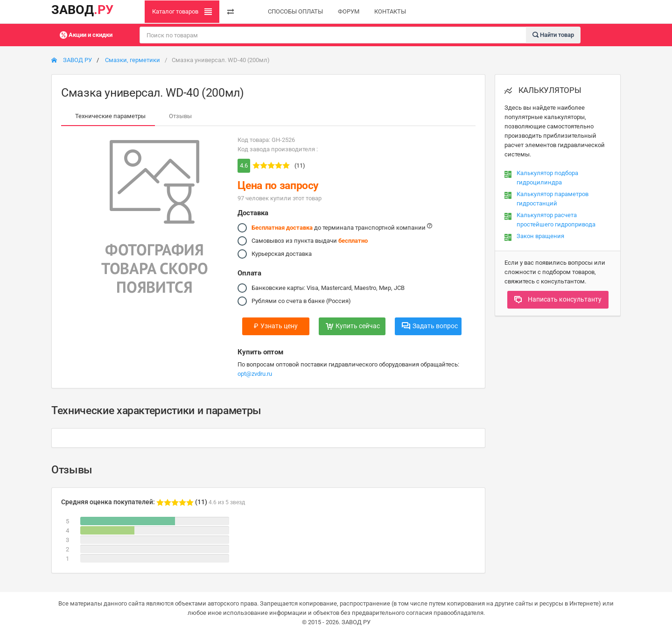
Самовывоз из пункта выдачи (310, 241)
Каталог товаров (182, 12)
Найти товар (553, 34)
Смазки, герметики (133, 60)
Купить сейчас (353, 326)
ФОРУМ (349, 11)
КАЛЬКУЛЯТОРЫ (543, 90)
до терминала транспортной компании (342, 228)
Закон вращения (540, 236)
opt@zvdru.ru (255, 374)
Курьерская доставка (282, 254)
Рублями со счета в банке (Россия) (301, 301)
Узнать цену (276, 326)
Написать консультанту (558, 299)
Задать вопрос (430, 326)
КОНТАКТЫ (390, 11)
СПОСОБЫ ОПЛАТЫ (295, 11)
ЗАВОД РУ (72, 60)
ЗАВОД (82, 10)
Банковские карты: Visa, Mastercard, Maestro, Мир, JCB (328, 288)
